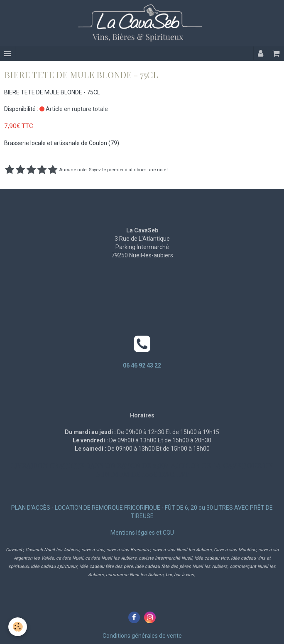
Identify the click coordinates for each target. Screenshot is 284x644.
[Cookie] (18, 627)
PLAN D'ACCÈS (31, 508)
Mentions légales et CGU (142, 533)
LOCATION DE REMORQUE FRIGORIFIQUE (108, 508)
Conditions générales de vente (142, 636)
